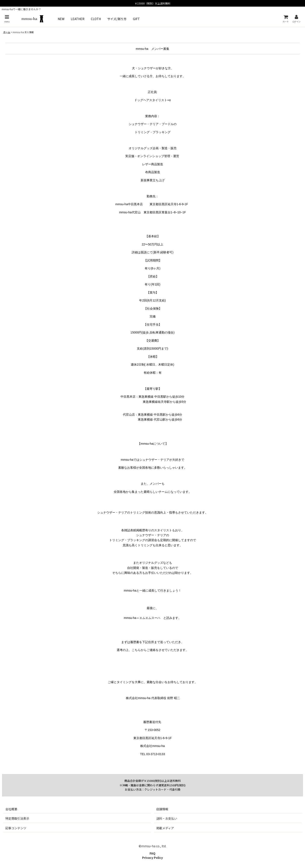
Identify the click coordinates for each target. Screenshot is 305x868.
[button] (7, 19)
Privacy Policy (152, 858)
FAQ (152, 853)
